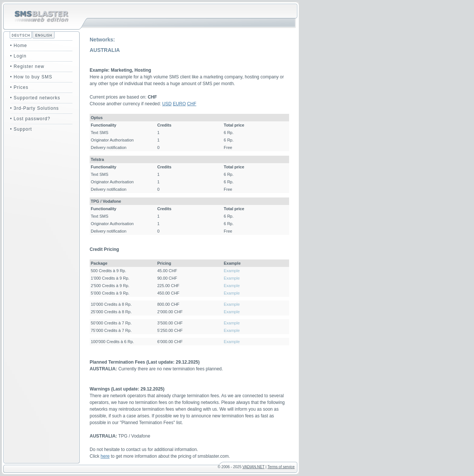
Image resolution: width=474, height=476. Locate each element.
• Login (18, 56)
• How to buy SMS (31, 77)
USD (167, 104)
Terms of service (281, 467)
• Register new (27, 66)
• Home (19, 46)
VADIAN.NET (253, 467)
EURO (179, 104)
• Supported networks (35, 98)
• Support (21, 129)
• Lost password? (30, 119)
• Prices (19, 87)
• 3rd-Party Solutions (35, 108)
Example (232, 271)
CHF (192, 104)
